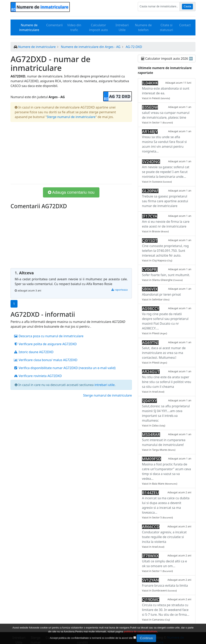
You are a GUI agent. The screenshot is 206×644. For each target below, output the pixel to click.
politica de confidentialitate (141, 632)
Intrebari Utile (122, 27)
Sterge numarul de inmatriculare (71, 117)
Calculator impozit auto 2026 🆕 (167, 59)
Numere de (42, 7)
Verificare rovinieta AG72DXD (38, 376)
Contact (185, 25)
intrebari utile (105, 385)
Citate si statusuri (166, 27)
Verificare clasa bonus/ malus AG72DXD (46, 360)
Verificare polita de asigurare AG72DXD (45, 344)
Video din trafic (74, 27)
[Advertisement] (71, 153)
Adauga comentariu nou (71, 192)
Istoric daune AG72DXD (34, 352)
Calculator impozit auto (98, 27)
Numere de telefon (143, 27)
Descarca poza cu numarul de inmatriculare (49, 336)
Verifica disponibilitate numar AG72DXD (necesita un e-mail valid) (65, 368)
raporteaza (120, 290)
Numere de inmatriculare (29, 27)
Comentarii (54, 25)
